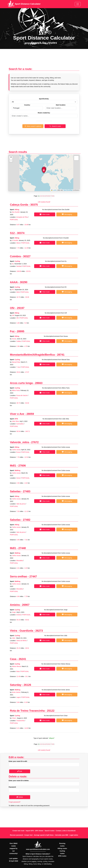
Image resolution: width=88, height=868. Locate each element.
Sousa (14, 339)
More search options (33, 126)
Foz (12, 331)
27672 (35, 442)
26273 (39, 631)
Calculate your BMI (62, 835)
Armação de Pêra (22, 217)
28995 (21, 331)
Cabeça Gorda (19, 205)
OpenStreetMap (68, 190)
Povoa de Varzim (22, 395)
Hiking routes (62, 848)
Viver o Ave (17, 414)
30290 (24, 282)
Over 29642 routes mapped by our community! (14, 848)
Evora (18, 452)
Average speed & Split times (44, 835)
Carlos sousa (16, 450)
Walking (18, 470)
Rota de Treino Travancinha (27, 711)
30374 (21, 233)
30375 (34, 205)
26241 (22, 659)
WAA (18, 292)
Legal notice (74, 835)
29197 (21, 308)
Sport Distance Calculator (24, 4)
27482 (27, 520)
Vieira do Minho (22, 641)
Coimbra (15, 256)
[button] (44, 171)
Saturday (16, 685)
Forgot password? (15, 802)
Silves (18, 243)
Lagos (18, 697)
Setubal (19, 266)
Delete (20, 797)
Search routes (50, 831)
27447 (33, 576)
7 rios (18, 367)
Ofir (12, 308)
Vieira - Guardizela (22, 631)
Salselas (15, 491)
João (14, 638)
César (14, 718)
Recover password (17, 835)
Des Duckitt (16, 212)
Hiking (17, 210)
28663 (39, 383)
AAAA (14, 282)
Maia (18, 671)
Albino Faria (16, 390)
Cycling (17, 261)
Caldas (19, 341)
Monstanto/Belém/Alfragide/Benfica (32, 355)
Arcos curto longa (22, 383)
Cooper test (28, 835)
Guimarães (20, 424)
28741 (61, 355)
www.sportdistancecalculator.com (38, 849)
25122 (51, 711)
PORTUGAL (14, 220)
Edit (20, 771)
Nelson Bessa (16, 666)
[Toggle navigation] (78, 4)
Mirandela (20, 561)
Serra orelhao (19, 576)
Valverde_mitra (19, 442)
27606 (22, 466)
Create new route (19, 831)
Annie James (16, 692)
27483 (27, 491)
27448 (22, 548)
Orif (13, 315)
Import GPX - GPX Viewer (35, 831)
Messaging (67, 214)
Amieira (15, 605)
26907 (26, 605)
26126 (27, 685)
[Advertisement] (44, 59)
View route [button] (45, 214)
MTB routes (62, 856)
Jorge (14, 612)
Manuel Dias (16, 362)
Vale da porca (21, 504)
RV (13, 290)
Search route (55, 126)
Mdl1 (13, 466)
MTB (16, 419)
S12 (12, 233)
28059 (30, 414)
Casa (13, 659)
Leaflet (54, 190)
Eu (13, 264)
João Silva (15, 421)
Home (18, 478)
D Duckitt (15, 240)
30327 (27, 256)
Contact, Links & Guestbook (66, 831)
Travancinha (20, 721)
